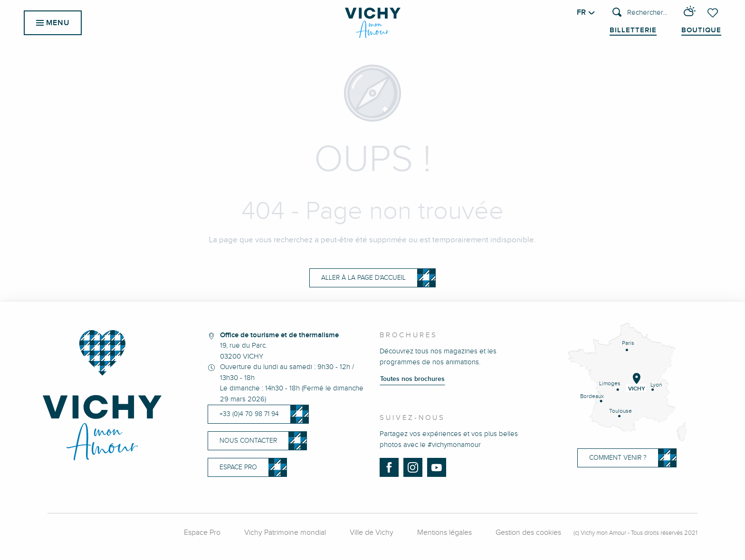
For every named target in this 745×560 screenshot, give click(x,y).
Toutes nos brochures (412, 379)
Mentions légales (444, 533)
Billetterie (633, 30)
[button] (640, 13)
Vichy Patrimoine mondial (285, 533)
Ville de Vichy (372, 533)
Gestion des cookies (528, 533)
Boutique (701, 30)
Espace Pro (202, 533)
